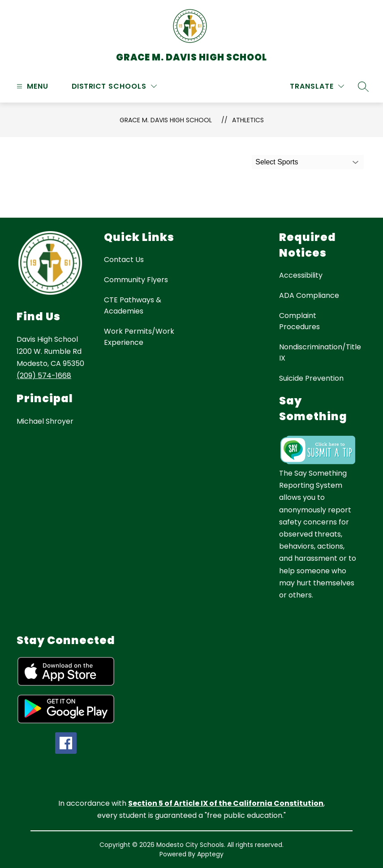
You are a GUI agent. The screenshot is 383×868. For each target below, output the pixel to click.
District (89, 86)
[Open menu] (31, 86)
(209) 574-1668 (44, 376)
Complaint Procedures (299, 321)
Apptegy (210, 854)
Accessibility (301, 275)
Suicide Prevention (311, 378)
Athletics (248, 120)
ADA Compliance (309, 295)
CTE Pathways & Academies (133, 305)
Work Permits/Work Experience (139, 337)
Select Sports (277, 162)
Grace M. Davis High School (166, 120)
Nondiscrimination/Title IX (320, 352)
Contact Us (124, 260)
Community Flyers (136, 280)
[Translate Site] (317, 86)
